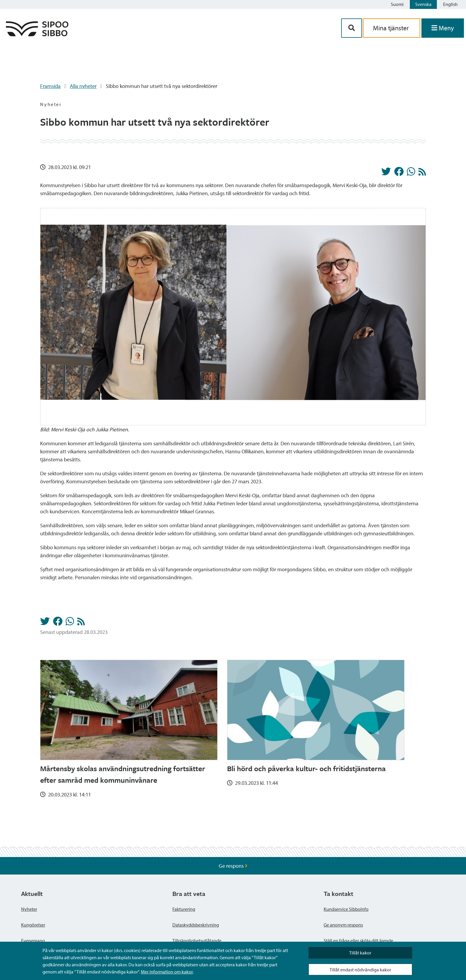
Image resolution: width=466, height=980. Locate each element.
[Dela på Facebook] (399, 173)
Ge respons (233, 866)
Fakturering (184, 909)
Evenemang (33, 940)
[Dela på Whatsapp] (411, 173)
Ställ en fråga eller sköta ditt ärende (358, 940)
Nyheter (29, 909)
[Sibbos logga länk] (37, 34)
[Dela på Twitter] (386, 173)
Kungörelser (33, 925)
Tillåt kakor (360, 953)
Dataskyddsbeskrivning (196, 925)
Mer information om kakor (167, 972)
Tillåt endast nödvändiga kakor (360, 970)
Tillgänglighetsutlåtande (197, 940)
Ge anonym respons (343, 925)
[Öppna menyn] (443, 28)
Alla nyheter (83, 86)
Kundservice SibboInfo (346, 909)
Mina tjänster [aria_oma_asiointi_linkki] (392, 28)
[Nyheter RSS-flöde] (422, 173)
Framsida (50, 86)
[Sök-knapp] (352, 28)
